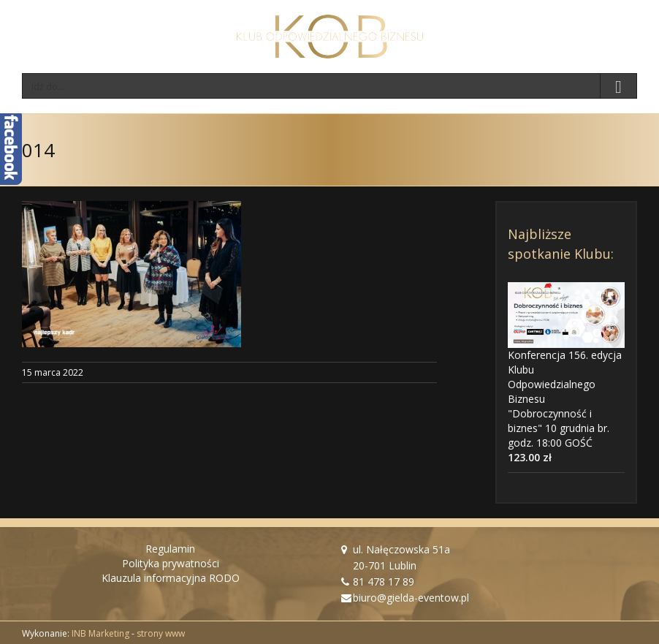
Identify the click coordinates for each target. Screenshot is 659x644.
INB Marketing (100, 633)
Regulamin (170, 549)
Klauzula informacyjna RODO (171, 578)
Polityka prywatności (171, 563)
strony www (161, 633)
